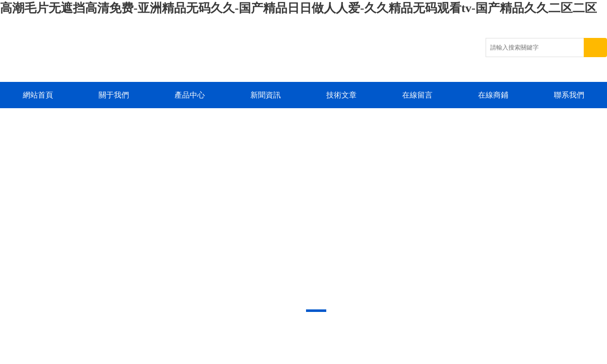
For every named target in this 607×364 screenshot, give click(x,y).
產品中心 (190, 95)
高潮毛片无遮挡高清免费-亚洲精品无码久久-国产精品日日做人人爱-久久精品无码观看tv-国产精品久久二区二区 (298, 8)
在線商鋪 (493, 95)
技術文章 (341, 95)
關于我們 (114, 95)
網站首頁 (38, 95)
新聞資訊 (266, 95)
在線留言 (417, 95)
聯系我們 (569, 95)
